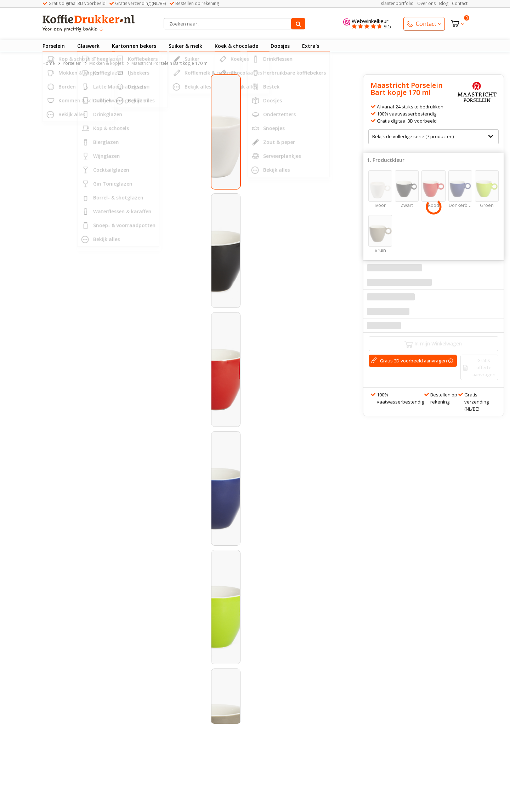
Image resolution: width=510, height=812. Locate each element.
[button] (82, 406)
